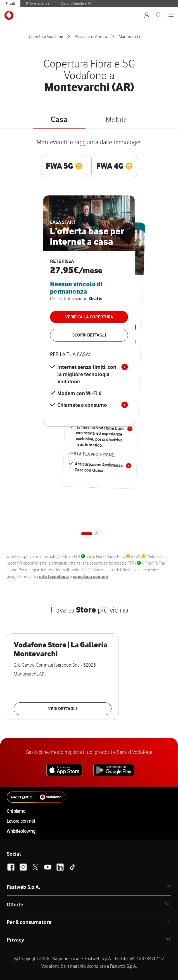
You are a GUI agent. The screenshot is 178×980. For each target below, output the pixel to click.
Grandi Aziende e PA (76, 3)
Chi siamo (16, 811)
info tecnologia (54, 577)
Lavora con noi (21, 821)
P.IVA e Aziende (38, 3)
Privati (10, 3)
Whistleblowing (21, 831)
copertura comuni (90, 577)
